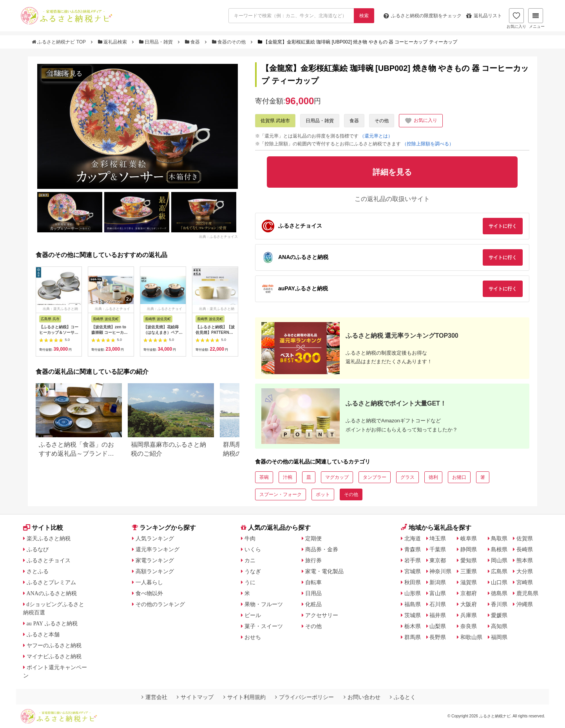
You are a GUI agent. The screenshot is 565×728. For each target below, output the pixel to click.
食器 (193, 42)
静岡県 (469, 549)
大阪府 (469, 604)
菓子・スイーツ (264, 626)
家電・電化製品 (324, 571)
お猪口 (459, 477)
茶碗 (264, 477)
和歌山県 (471, 637)
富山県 (438, 593)
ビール (253, 615)
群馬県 (413, 637)
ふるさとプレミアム (51, 582)
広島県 (499, 571)
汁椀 (288, 477)
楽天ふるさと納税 (49, 538)
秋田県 (413, 582)
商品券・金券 (322, 549)
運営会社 (154, 697)
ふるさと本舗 (43, 634)
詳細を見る (67, 73)
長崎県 (525, 549)
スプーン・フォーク (281, 494)
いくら (253, 549)
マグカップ (337, 477)
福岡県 (499, 637)
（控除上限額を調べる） (428, 144)
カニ (250, 560)
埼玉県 (438, 538)
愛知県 (469, 560)
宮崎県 (525, 582)
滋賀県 (469, 582)
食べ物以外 (149, 593)
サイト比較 (43, 528)
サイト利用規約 (244, 697)
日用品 (313, 593)
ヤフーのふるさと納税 (54, 645)
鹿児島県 (527, 593)
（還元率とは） (376, 136)
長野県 (438, 637)
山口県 (499, 582)
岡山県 (499, 560)
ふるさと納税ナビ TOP (59, 42)
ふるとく (403, 697)
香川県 (499, 604)
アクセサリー (322, 615)
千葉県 (438, 549)
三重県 (469, 571)
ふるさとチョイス (49, 560)
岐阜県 (469, 538)
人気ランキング (155, 538)
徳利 (433, 477)
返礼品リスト (484, 16)
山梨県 (438, 626)
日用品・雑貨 (157, 42)
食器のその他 (230, 42)
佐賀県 (525, 538)
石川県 (438, 604)
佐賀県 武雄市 (275, 121)
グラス (407, 477)
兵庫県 (469, 615)
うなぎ (253, 571)
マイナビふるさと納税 (54, 656)
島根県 (499, 549)
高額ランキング (155, 571)
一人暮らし (149, 582)
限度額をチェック (423, 16)
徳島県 (499, 593)
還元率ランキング (158, 549)
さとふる (38, 571)
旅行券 (313, 560)
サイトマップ (195, 697)
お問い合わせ (362, 697)
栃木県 (413, 626)
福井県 (438, 615)
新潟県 (438, 582)
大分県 (525, 571)
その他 (382, 121)
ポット (323, 494)
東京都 (438, 560)
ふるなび (38, 549)
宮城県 (413, 571)
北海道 (413, 538)
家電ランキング (155, 560)
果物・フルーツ (264, 604)
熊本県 (525, 560)
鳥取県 (499, 538)
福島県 (413, 604)
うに (250, 582)
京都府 (469, 593)
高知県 (499, 626)
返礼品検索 (113, 42)
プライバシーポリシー (304, 697)
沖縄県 (525, 604)
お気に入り (516, 18)
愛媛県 (499, 615)
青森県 (413, 549)
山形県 (413, 593)
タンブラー (375, 477)
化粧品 (313, 604)
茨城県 (413, 615)
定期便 (313, 538)
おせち (253, 637)
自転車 (313, 582)
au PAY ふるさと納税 (52, 623)
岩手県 (413, 560)
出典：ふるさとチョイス (218, 237)
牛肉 (250, 538)
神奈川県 (440, 571)
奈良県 (469, 626)
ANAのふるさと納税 (52, 593)
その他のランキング (160, 604)
